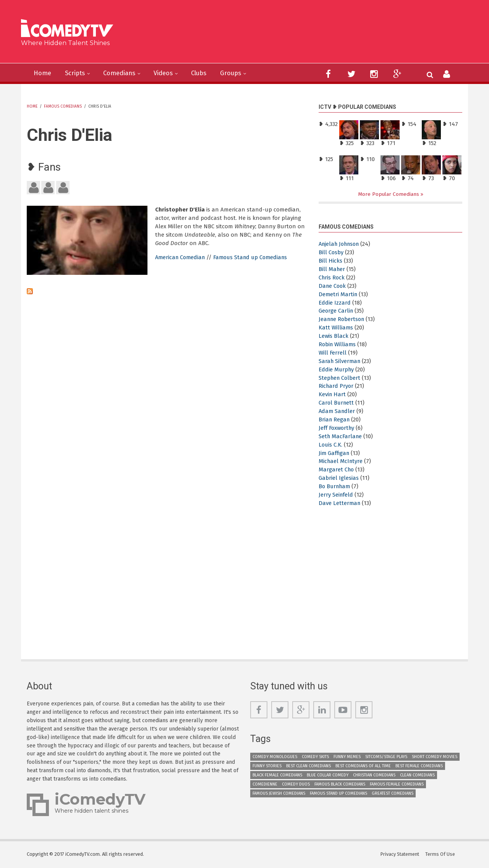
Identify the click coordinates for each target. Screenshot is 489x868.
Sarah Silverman (340, 361)
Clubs (208, 73)
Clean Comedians (417, 775)
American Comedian (181, 257)
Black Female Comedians (277, 775)
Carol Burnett (337, 403)
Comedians (124, 73)
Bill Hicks (330, 261)
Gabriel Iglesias (339, 478)
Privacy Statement (400, 854)
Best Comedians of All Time (363, 766)
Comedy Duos (296, 784)
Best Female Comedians (419, 766)
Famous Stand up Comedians (255, 257)
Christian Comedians (374, 775)
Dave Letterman (340, 503)
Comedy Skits (315, 757)
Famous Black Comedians (340, 784)
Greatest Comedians (393, 793)
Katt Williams (336, 328)
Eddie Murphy (337, 369)
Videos (171, 73)
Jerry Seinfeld (336, 495)
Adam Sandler (338, 411)
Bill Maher (332, 269)
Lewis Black (334, 336)
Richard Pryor (337, 386)
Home (43, 73)
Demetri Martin (338, 294)
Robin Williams (338, 345)
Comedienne (265, 784)
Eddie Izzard (335, 303)
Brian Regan (335, 420)
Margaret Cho (337, 470)
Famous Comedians (63, 106)
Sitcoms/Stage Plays (386, 757)
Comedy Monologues (275, 757)
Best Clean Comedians (308, 766)
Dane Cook (333, 286)
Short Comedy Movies (435, 757)
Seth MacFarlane (341, 436)
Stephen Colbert (340, 378)
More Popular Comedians (389, 194)
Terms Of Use (441, 854)
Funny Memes (347, 757)
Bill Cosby (331, 253)
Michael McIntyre (341, 461)
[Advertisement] (304, 34)
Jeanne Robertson (343, 319)
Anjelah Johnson (341, 244)
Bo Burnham (336, 487)
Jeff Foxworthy (338, 428)
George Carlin (336, 311)
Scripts (77, 73)
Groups (242, 73)
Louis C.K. (331, 445)
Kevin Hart (333, 395)
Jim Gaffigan (335, 453)
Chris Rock (332, 278)
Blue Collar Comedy (328, 775)
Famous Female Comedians (397, 784)
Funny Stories (267, 766)
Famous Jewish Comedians (279, 793)
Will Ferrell (333, 353)
